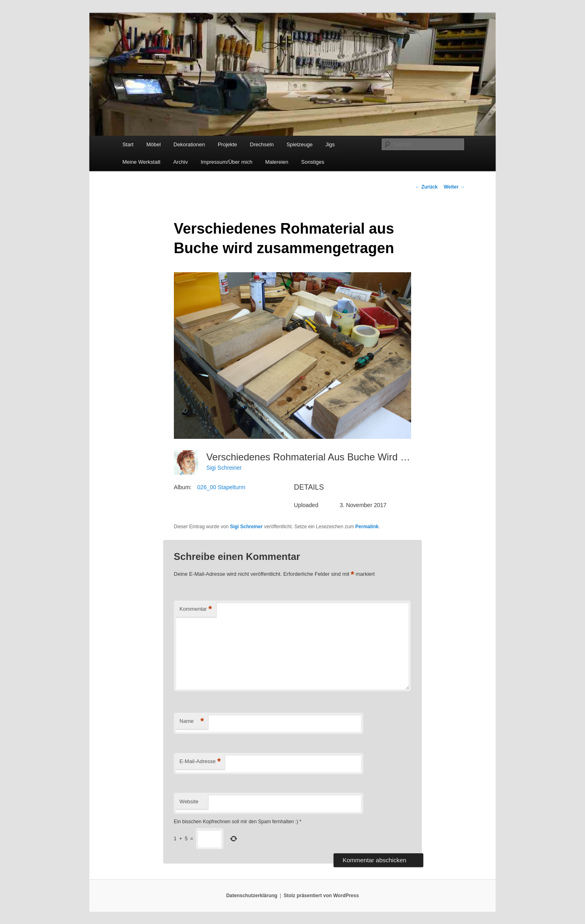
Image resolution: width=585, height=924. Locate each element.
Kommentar (196, 609)
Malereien (277, 162)
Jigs (330, 144)
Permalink (367, 527)
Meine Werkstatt (141, 162)
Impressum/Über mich (226, 162)
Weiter (454, 187)
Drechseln (262, 144)
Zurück (426, 187)
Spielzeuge (299, 144)
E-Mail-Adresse (200, 762)
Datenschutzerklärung (252, 896)
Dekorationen (189, 144)
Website (189, 801)
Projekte (227, 144)
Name (192, 721)
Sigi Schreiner (224, 468)
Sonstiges (313, 162)
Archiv (180, 162)
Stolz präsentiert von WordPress (321, 896)
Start (128, 144)
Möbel (153, 144)
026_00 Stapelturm (221, 487)
